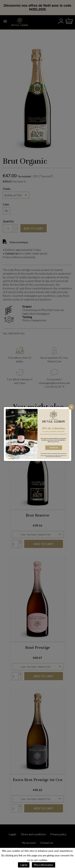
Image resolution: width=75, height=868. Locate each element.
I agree (24, 865)
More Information (44, 865)
